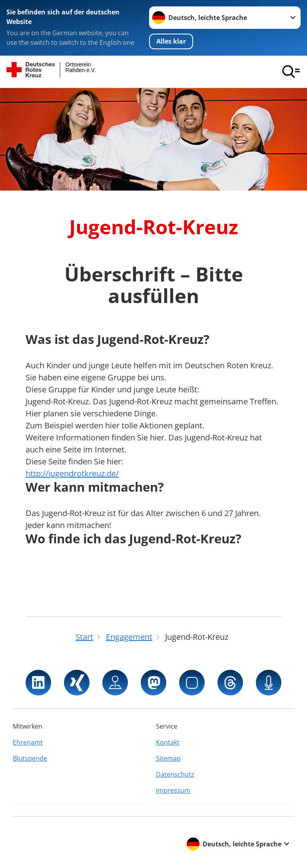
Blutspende (30, 758)
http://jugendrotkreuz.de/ (72, 473)
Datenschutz (175, 774)
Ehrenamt (28, 742)
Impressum (173, 790)
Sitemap (168, 758)
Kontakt (168, 742)
